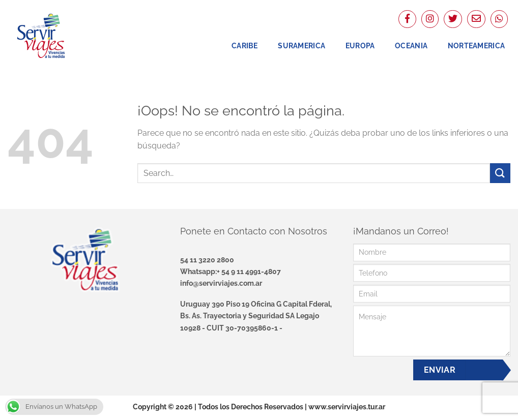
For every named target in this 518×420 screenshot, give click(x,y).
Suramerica (301, 46)
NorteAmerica (476, 46)
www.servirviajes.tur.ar (347, 407)
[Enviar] (500, 173)
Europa (360, 46)
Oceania (411, 46)
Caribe (245, 46)
